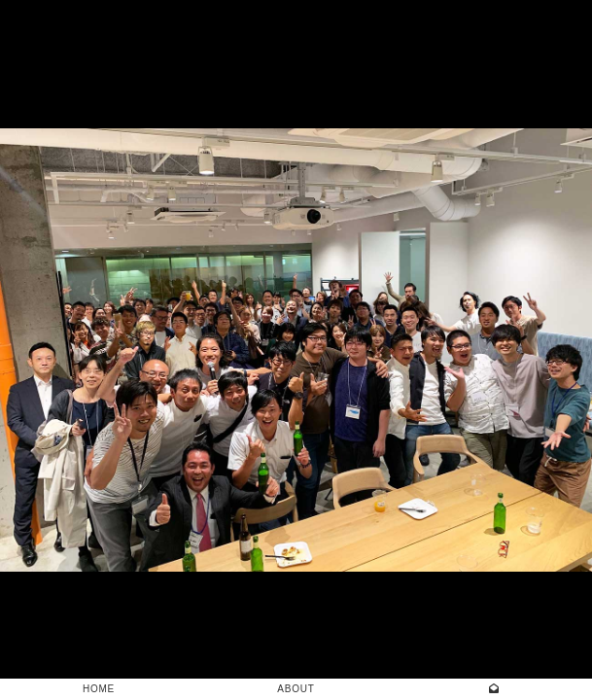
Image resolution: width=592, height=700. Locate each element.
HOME (99, 689)
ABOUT (296, 689)
